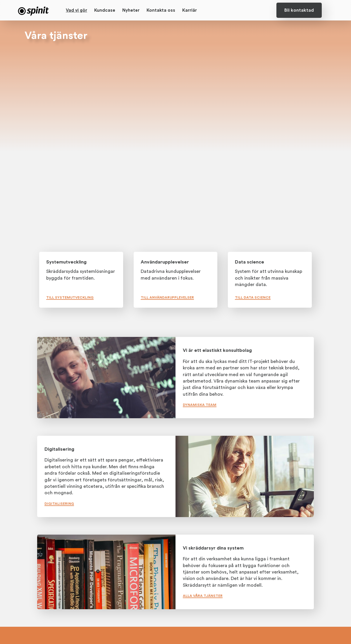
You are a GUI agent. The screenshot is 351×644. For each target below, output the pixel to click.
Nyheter (131, 10)
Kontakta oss (161, 10)
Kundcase (105, 10)
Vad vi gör (76, 10)
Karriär (190, 10)
